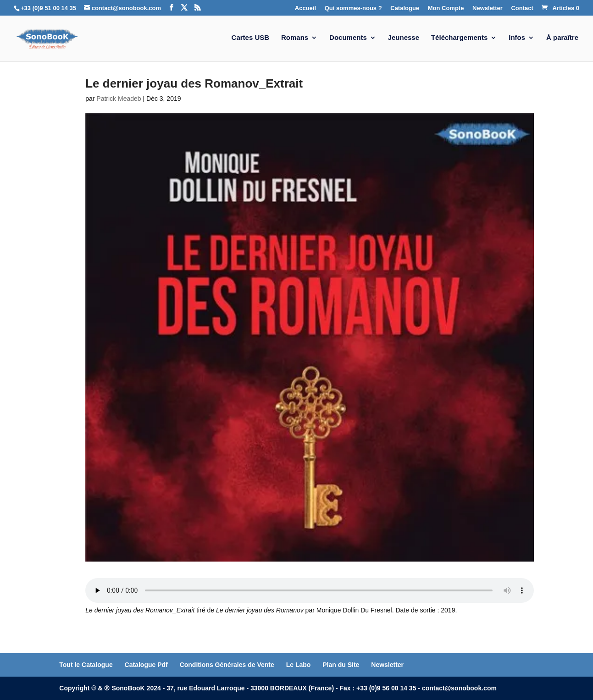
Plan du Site (341, 665)
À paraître (562, 38)
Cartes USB (251, 38)
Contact (522, 8)
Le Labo (299, 665)
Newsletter (488, 8)
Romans (295, 38)
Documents (348, 38)
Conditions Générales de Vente (227, 665)
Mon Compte (446, 8)
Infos (517, 38)
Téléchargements (459, 38)
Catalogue (405, 8)
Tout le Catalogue (86, 665)
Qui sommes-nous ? (353, 8)
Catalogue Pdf (146, 665)
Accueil (305, 8)
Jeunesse (404, 38)
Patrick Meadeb (119, 99)
